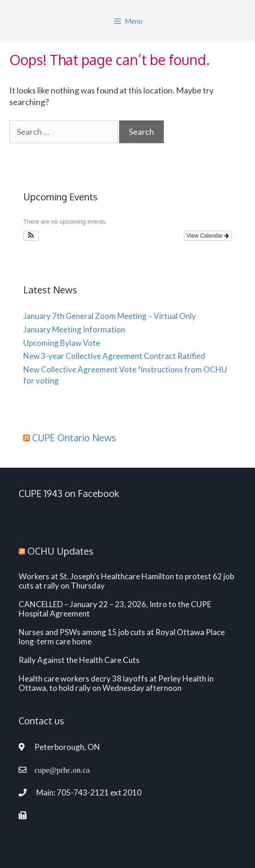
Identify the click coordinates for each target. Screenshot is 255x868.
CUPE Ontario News (74, 437)
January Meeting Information (74, 329)
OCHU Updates (60, 551)
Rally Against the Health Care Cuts (79, 660)
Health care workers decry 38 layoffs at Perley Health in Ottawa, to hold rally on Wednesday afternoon (116, 683)
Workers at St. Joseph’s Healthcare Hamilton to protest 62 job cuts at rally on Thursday (126, 581)
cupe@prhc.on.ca (62, 770)
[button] (31, 236)
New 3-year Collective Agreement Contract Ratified (114, 356)
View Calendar (208, 236)
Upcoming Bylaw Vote (62, 343)
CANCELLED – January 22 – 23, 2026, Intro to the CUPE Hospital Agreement (115, 609)
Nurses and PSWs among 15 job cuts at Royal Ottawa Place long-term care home (122, 637)
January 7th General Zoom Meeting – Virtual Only (110, 316)
